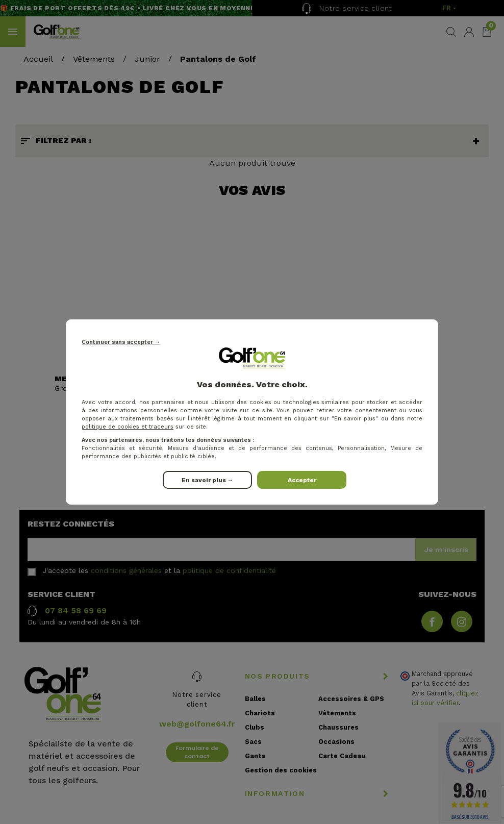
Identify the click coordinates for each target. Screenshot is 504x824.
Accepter (302, 480)
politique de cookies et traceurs (128, 427)
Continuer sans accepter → (121, 342)
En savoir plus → (208, 480)
